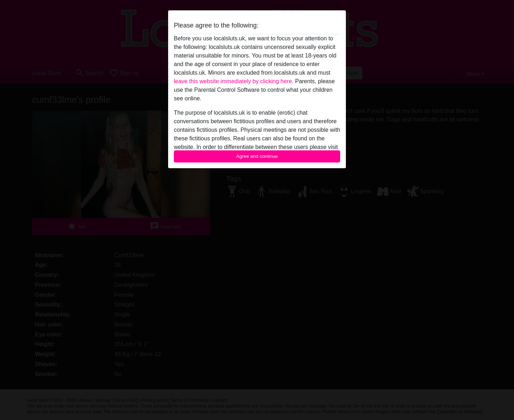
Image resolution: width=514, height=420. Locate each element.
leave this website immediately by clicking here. (234, 81)
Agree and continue (257, 156)
